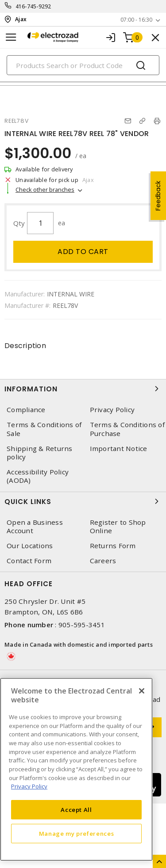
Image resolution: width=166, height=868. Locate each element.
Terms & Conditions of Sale (44, 429)
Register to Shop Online (118, 527)
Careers (103, 561)
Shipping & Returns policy (40, 453)
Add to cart (83, 252)
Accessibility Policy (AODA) (38, 476)
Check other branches (45, 190)
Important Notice (119, 449)
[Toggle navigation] (11, 37)
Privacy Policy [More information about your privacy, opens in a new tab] (29, 786)
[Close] (142, 691)
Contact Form (29, 561)
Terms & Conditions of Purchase (127, 429)
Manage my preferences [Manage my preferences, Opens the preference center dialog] (77, 834)
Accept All (76, 810)
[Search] (83, 65)
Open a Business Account (35, 527)
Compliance (26, 410)
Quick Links (83, 501)
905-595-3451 (82, 625)
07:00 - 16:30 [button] (136, 20)
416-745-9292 (33, 6)
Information (83, 389)
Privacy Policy (112, 410)
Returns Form (113, 546)
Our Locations (30, 546)
